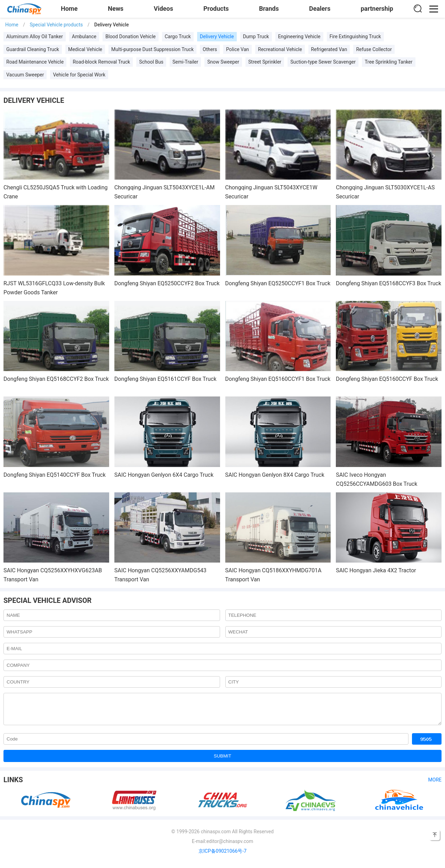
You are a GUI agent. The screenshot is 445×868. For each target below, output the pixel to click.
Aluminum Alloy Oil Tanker (35, 36)
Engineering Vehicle (299, 36)
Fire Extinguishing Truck (355, 36)
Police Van (237, 49)
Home (69, 9)
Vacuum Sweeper (25, 75)
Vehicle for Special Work (79, 75)
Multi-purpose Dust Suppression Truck (152, 49)
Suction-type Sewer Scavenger (323, 62)
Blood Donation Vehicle (130, 36)
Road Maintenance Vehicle (35, 62)
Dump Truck (256, 36)
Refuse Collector (374, 49)
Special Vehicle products (56, 25)
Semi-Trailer (185, 62)
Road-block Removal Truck (101, 62)
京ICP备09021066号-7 (222, 856)
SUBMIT (222, 761)
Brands (269, 9)
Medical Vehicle (85, 49)
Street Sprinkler (265, 62)
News (116, 9)
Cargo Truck (178, 36)
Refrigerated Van (329, 49)
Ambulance (84, 36)
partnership (377, 9)
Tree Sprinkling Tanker (389, 62)
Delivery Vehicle (217, 36)
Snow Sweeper (223, 62)
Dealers (320, 9)
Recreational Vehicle (280, 49)
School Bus (151, 62)
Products (216, 9)
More (435, 785)
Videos (163, 9)
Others (210, 49)
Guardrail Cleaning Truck (33, 49)
